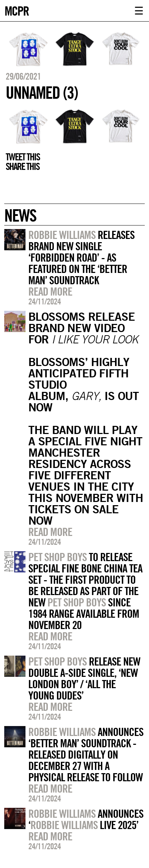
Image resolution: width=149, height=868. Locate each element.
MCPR (17, 10)
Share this (22, 166)
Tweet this (23, 157)
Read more (50, 291)
